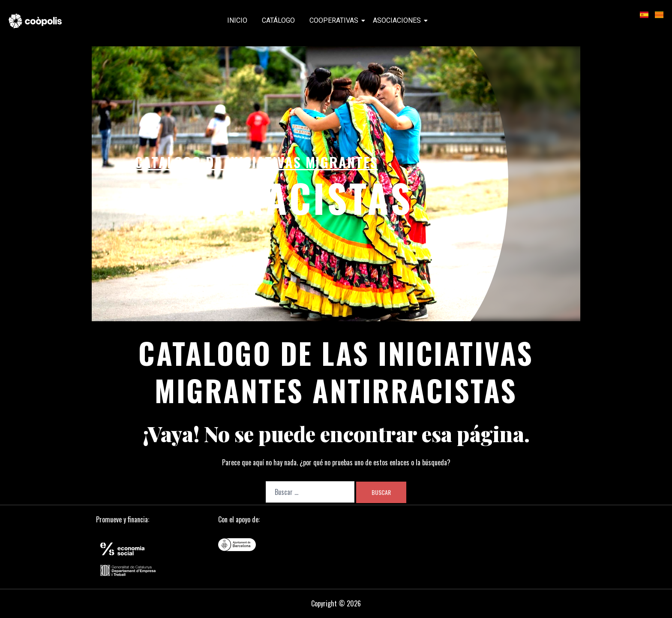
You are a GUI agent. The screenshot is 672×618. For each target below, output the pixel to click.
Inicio (237, 20)
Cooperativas (335, 20)
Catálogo (278, 20)
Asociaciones (398, 20)
